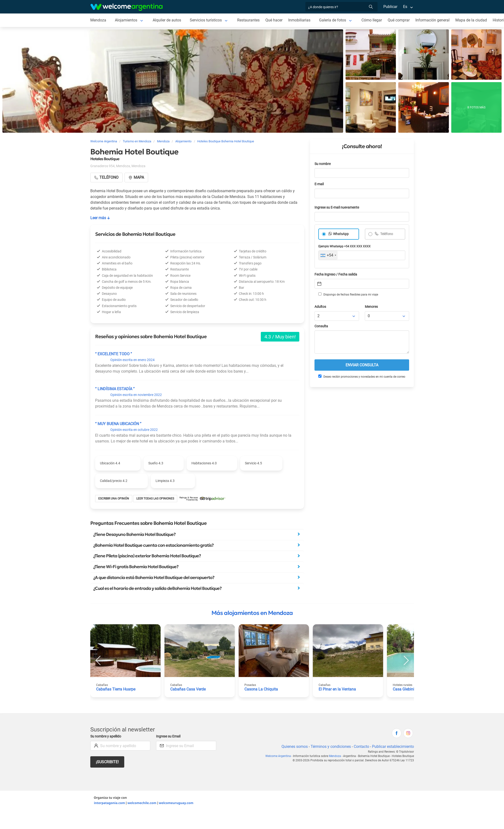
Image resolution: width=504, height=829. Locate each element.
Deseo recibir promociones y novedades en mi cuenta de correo (362, 376)
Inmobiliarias (299, 20)
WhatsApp (341, 234)
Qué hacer (274, 20)
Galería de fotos (333, 20)
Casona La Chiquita (261, 689)
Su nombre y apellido (106, 736)
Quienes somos (295, 747)
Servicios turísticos (206, 20)
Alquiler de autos (167, 20)
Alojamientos (126, 20)
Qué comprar (399, 20)
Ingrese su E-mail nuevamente (337, 207)
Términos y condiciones (331, 747)
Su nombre (323, 164)
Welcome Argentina (278, 756)
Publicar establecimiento (393, 747)
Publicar (390, 7)
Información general (432, 20)
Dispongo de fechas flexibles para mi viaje (348, 294)
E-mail (319, 184)
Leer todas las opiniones (155, 499)
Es (405, 7)
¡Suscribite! (107, 762)
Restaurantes (248, 20)
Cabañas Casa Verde (188, 689)
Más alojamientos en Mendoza (252, 613)
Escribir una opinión (114, 499)
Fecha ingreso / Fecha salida (336, 274)
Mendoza (98, 20)
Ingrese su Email (168, 736)
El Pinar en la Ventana (337, 689)
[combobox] (328, 255)
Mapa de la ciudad (471, 20)
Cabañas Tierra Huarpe (116, 689)
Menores (371, 307)
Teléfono (386, 234)
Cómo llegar (372, 20)
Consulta (321, 326)
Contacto (361, 747)
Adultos (320, 307)
